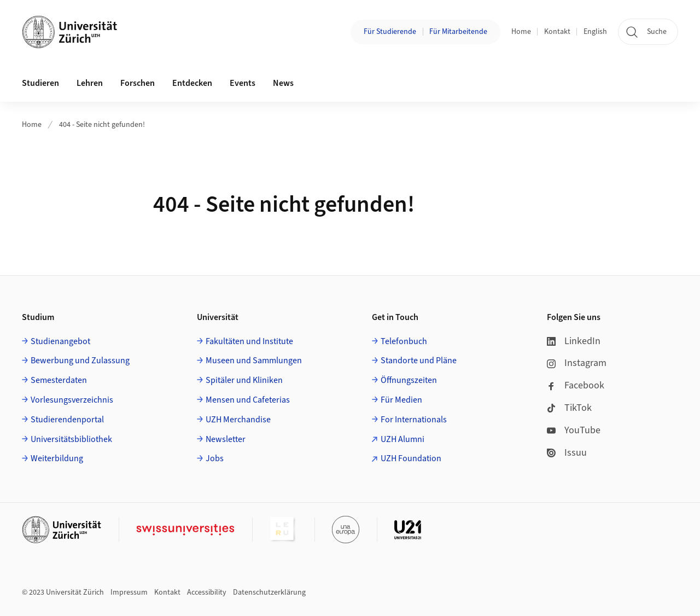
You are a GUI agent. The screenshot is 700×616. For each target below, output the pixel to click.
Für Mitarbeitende (458, 32)
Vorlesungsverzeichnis (72, 400)
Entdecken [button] (192, 83)
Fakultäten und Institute (249, 341)
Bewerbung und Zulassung (80, 361)
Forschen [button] (138, 83)
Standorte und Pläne (419, 361)
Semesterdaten (59, 380)
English (595, 32)
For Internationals (414, 420)
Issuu (567, 453)
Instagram (577, 363)
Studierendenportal (67, 420)
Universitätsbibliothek (71, 439)
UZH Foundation (411, 458)
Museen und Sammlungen (254, 361)
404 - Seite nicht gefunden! (102, 125)
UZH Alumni (402, 439)
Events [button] (243, 83)
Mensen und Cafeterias (248, 400)
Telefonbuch (404, 341)
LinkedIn (574, 341)
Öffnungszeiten (409, 380)
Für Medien (401, 400)
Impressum (129, 592)
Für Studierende (390, 32)
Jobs (215, 458)
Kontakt (557, 32)
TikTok (569, 408)
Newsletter (226, 439)
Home (521, 32)
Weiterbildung (57, 458)
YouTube (574, 430)
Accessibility (207, 592)
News (283, 83)
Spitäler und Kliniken (244, 380)
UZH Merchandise (238, 420)
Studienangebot (60, 341)
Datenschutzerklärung (269, 592)
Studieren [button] (40, 83)
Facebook (576, 385)
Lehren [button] (90, 83)
